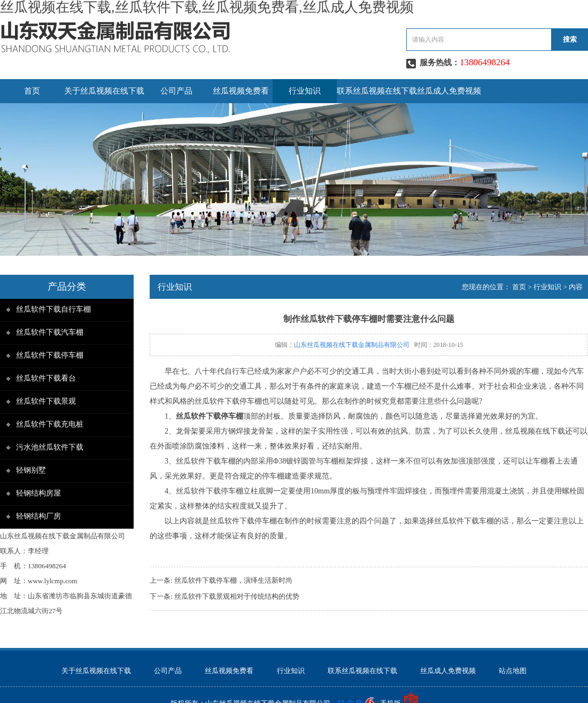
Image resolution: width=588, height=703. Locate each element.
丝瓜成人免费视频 (449, 91)
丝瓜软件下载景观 (46, 401)
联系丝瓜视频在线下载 (377, 91)
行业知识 (305, 91)
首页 (32, 91)
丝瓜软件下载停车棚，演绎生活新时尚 (233, 580)
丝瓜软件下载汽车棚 (50, 332)
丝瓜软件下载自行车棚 (53, 309)
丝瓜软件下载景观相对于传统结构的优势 (237, 596)
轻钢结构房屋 (38, 493)
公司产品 (176, 91)
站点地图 (513, 671)
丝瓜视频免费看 (241, 91)
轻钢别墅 (31, 470)
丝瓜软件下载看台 (46, 378)
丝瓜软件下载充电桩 (50, 424)
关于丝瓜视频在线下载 (104, 91)
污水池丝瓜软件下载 (50, 447)
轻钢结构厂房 (38, 516)
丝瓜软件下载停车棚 (50, 355)
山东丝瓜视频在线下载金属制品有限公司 (352, 345)
